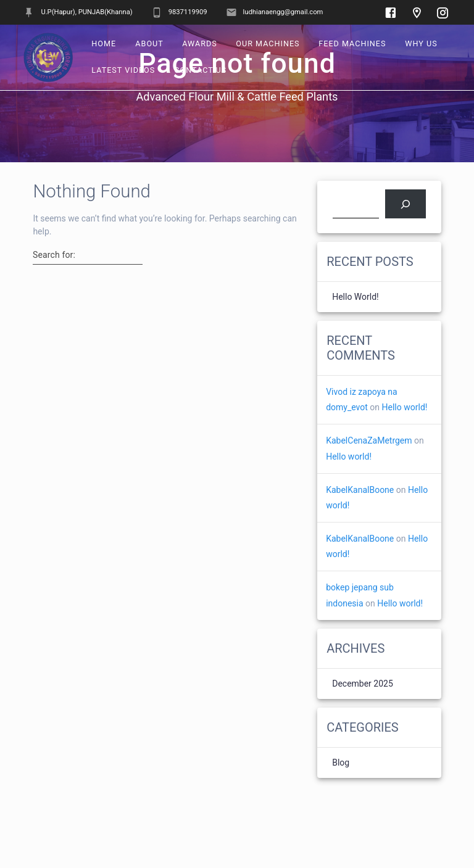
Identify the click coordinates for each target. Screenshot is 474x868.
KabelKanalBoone (360, 490)
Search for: (54, 255)
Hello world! (355, 297)
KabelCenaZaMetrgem (369, 440)
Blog (341, 763)
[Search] (405, 204)
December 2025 (363, 684)
